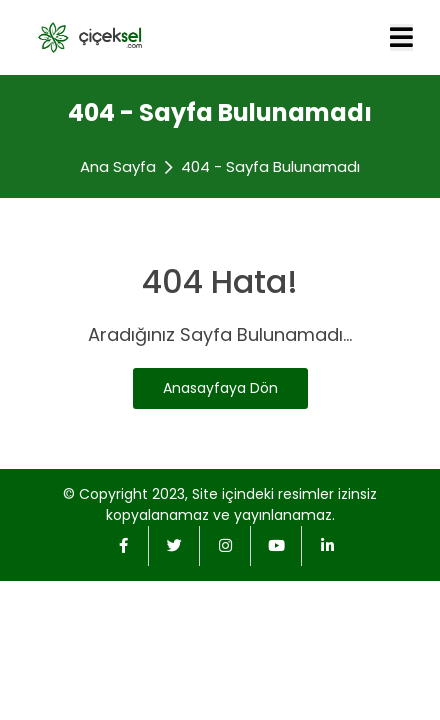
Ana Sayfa (118, 166)
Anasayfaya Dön (220, 388)
